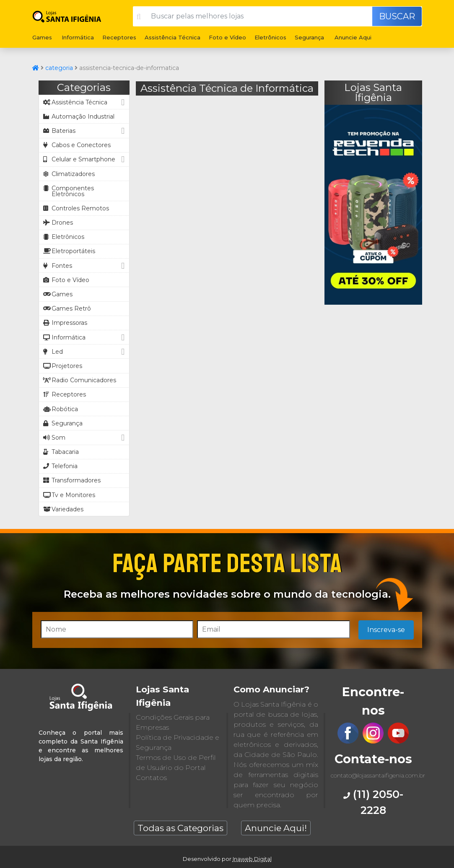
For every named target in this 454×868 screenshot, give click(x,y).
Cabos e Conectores (77, 145)
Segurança (309, 37)
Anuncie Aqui (353, 37)
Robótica (61, 409)
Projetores (63, 366)
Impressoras (65, 323)
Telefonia (60, 466)
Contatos (151, 778)
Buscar (397, 16)
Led (85, 351)
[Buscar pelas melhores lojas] (259, 16)
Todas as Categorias (180, 828)
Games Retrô (67, 308)
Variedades (63, 509)
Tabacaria (61, 452)
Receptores (119, 37)
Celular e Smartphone (85, 159)
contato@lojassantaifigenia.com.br (378, 775)
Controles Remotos (76, 208)
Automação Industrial (79, 117)
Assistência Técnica (173, 37)
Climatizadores (69, 174)
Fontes (85, 266)
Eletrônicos (270, 37)
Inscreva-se (386, 630)
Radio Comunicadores (80, 380)
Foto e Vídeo (227, 37)
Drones (58, 223)
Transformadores (72, 480)
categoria (59, 68)
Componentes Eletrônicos (69, 191)
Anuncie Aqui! (276, 828)
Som (85, 437)
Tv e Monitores (69, 495)
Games (42, 37)
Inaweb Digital (252, 859)
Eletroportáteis (69, 251)
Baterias (85, 131)
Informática (78, 37)
